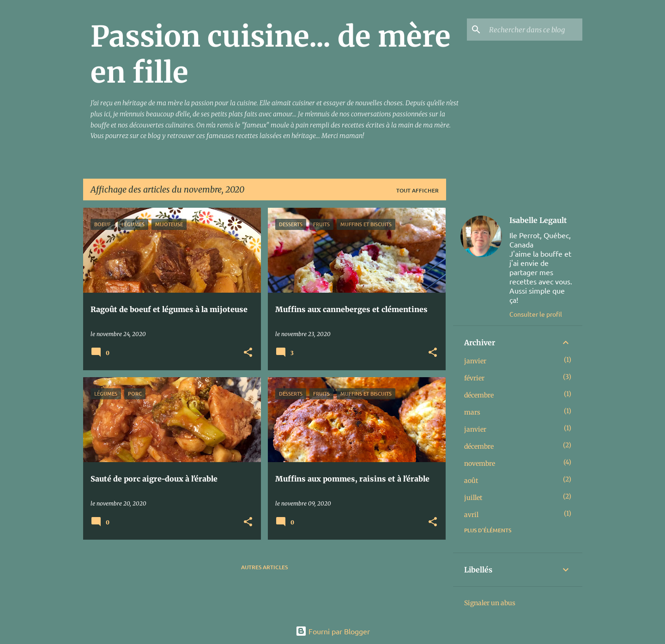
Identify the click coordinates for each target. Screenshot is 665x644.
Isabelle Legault (538, 220)
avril (471, 515)
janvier (475, 361)
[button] (248, 353)
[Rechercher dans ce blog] (534, 30)
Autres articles (264, 567)
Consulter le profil (536, 314)
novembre (480, 463)
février (474, 378)
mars (472, 412)
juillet (473, 498)
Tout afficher (417, 190)
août (471, 481)
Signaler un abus (490, 603)
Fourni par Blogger (333, 631)
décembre (479, 395)
